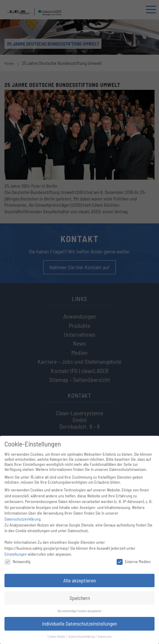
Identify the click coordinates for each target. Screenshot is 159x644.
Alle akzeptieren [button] (79, 580)
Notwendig (17, 561)
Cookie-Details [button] (57, 636)
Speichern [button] (80, 598)
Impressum (105, 636)
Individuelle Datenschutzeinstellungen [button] (79, 623)
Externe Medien (134, 561)
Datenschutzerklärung (23, 519)
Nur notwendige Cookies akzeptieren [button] (79, 611)
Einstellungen (16, 554)
